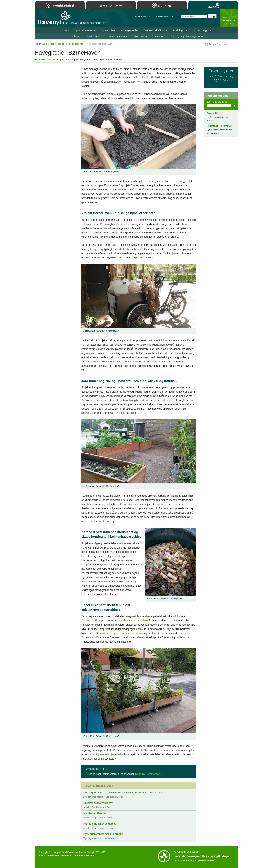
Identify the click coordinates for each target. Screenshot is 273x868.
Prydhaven (75, 36)
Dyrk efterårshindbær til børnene (103, 834)
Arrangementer (130, 30)
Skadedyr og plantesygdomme (187, 36)
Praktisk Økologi (60, 5)
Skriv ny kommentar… (149, 774)
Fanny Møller (46, 60)
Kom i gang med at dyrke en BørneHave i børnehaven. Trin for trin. (124, 793)
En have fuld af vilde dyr (98, 803)
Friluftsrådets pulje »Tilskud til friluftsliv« (121, 633)
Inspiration (158, 36)
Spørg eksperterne (85, 30)
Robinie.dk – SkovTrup (219, 126)
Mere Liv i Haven (111, 5)
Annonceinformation (85, 856)
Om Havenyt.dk (142, 17)
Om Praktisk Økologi (155, 30)
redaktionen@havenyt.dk (60, 856)
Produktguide (180, 30)
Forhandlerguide (202, 30)
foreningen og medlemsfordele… (201, 861)
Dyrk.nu (162, 5)
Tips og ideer (108, 30)
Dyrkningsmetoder (118, 36)
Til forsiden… (53, 20)
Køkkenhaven (94, 36)
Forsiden (50, 44)
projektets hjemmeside (111, 754)
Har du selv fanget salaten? (100, 824)
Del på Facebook (218, 44)
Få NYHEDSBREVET (165, 17)
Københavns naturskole (134, 621)
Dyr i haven (140, 36)
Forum (65, 30)
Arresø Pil (212, 113)
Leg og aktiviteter (77, 44)
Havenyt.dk (213, 5)
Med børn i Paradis (95, 813)
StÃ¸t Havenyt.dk (229, 18)
